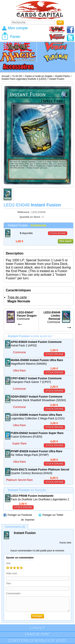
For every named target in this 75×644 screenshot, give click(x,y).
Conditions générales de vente (37, 641)
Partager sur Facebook (20, 515)
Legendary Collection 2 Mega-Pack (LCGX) (38, 418)
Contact (37, 628)
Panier (15, 37)
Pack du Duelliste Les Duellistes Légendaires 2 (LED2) (40, 500)
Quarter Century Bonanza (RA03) (32, 473)
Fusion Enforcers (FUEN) (26, 437)
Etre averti (65, 241)
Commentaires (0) (15, 527)
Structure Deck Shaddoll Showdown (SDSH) (38, 400)
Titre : (9, 583)
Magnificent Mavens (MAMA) (29, 364)
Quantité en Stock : (30, 217)
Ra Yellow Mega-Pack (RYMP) (30, 455)
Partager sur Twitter (53, 515)
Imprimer (30, 520)
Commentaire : (14, 594)
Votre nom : (12, 573)
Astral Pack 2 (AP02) (24, 345)
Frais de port (37, 635)
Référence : (24, 212)
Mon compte (18, 28)
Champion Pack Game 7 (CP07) (31, 382)
